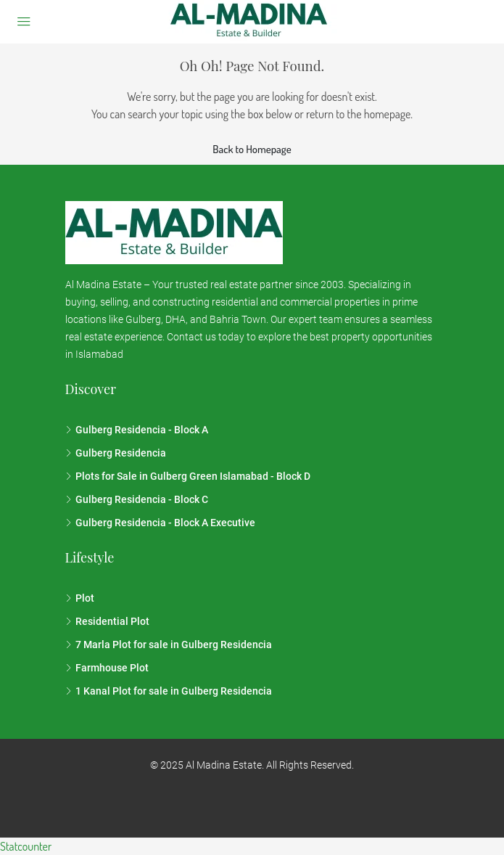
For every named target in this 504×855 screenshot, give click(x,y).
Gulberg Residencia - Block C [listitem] (137, 499)
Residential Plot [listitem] (107, 621)
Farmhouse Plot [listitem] (107, 668)
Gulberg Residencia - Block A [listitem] (137, 430)
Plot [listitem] (80, 598)
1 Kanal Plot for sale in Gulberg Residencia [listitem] (169, 691)
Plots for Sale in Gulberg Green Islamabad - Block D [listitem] (188, 476)
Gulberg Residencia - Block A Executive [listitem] (160, 523)
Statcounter (26, 846)
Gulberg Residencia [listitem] (116, 453)
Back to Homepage (252, 149)
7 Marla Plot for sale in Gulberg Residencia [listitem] (169, 645)
